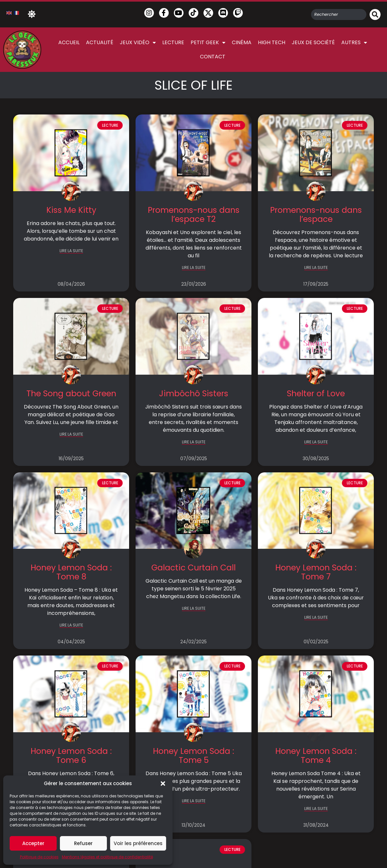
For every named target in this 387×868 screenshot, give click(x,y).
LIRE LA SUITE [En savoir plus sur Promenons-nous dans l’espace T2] (194, 268)
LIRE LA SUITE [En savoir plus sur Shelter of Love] (316, 442)
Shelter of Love (316, 394)
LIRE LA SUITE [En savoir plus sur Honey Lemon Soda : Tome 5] (194, 801)
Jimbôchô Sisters (194, 394)
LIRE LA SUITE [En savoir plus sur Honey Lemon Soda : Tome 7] (316, 618)
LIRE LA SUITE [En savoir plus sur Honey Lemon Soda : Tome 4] (316, 809)
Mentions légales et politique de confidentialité (107, 857)
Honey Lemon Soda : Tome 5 (193, 756)
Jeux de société (313, 42)
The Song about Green (71, 394)
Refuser (83, 843)
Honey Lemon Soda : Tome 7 (316, 572)
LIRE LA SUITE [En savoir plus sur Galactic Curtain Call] (194, 609)
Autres (354, 43)
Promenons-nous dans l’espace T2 (194, 215)
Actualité (100, 42)
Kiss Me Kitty (71, 210)
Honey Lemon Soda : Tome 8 (71, 572)
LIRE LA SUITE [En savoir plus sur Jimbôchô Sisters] (194, 442)
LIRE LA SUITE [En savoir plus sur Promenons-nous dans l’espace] (316, 268)
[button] (163, 784)
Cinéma (242, 42)
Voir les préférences (138, 843)
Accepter (33, 843)
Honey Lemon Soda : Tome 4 (316, 756)
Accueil (69, 42)
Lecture (173, 42)
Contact (213, 57)
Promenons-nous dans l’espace (316, 215)
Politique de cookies (39, 857)
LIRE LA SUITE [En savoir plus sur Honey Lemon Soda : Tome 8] (71, 625)
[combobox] (339, 15)
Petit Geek (208, 43)
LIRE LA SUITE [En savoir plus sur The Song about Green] (71, 434)
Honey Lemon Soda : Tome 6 (71, 756)
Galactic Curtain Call (193, 568)
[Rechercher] (375, 15)
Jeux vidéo (138, 43)
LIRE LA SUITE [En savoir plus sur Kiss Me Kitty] (71, 251)
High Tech (272, 42)
